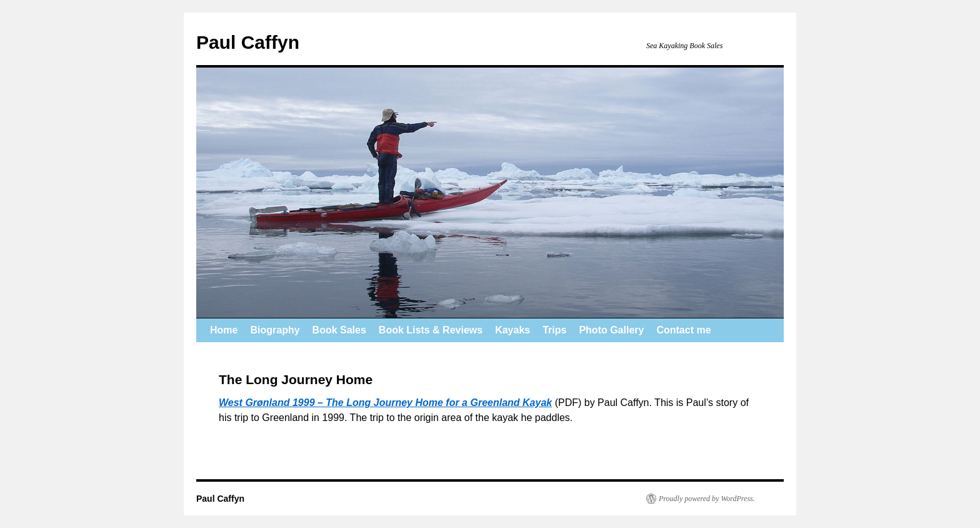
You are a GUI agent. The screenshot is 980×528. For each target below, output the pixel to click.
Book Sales (339, 330)
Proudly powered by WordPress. (707, 499)
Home (224, 330)
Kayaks (512, 330)
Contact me (683, 330)
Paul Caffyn (248, 42)
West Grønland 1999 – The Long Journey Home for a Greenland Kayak (385, 403)
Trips (554, 330)
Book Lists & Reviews (431, 330)
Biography (275, 330)
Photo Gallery (611, 330)
